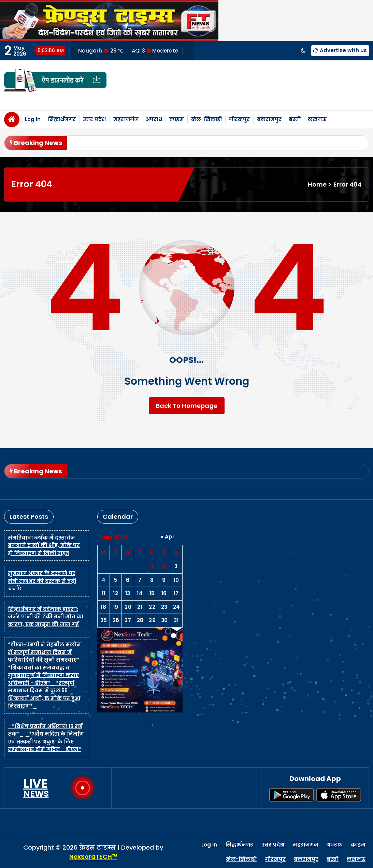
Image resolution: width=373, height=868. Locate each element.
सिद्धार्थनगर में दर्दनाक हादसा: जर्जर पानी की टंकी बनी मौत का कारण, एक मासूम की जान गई (46, 617)
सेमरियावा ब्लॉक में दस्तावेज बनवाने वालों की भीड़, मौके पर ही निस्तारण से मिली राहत (44, 545)
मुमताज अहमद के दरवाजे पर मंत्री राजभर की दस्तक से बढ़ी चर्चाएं (42, 581)
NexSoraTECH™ (93, 857)
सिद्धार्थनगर (62, 119)
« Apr (168, 537)
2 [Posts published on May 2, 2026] (164, 566)
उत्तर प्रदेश (95, 119)
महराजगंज (126, 119)
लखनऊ (317, 119)
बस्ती (295, 119)
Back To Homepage (187, 406)
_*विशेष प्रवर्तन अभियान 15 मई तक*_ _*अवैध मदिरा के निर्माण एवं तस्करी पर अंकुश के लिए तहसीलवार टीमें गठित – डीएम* (46, 738)
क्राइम (177, 119)
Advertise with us (340, 50)
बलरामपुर (269, 119)
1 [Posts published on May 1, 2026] (152, 566)
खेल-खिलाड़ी (206, 119)
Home (317, 184)
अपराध (154, 119)
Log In (33, 119)
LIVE (36, 788)
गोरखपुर (239, 119)
